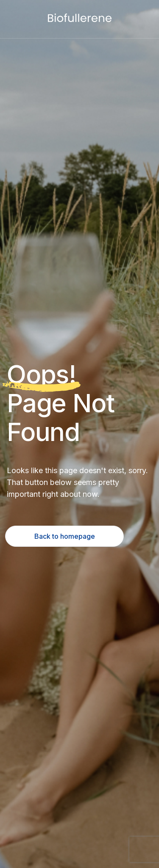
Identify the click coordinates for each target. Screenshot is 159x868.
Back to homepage (65, 536)
